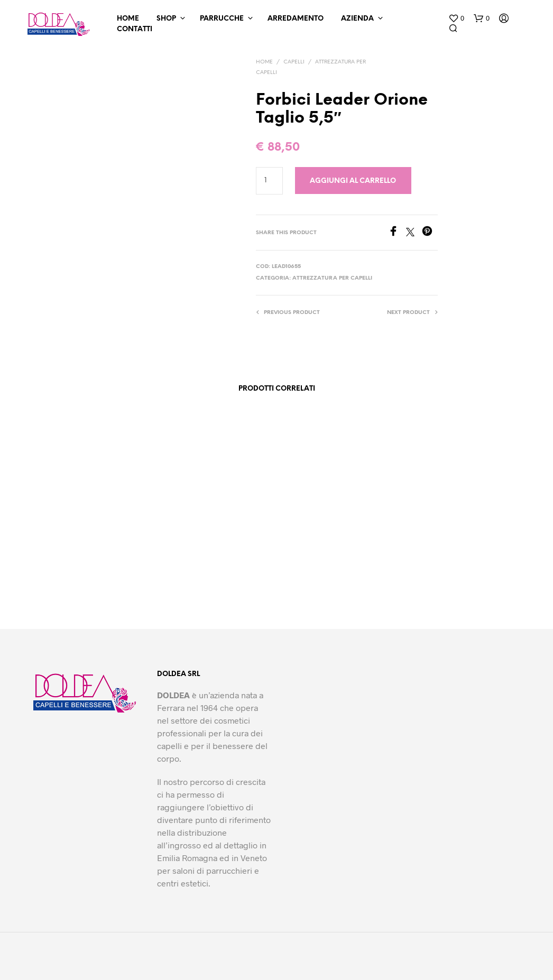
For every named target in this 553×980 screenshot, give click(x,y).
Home (128, 19)
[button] (456, 19)
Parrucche (222, 19)
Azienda (357, 19)
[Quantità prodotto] (269, 181)
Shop (166, 19)
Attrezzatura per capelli (332, 278)
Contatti (135, 29)
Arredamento (296, 19)
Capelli (294, 62)
